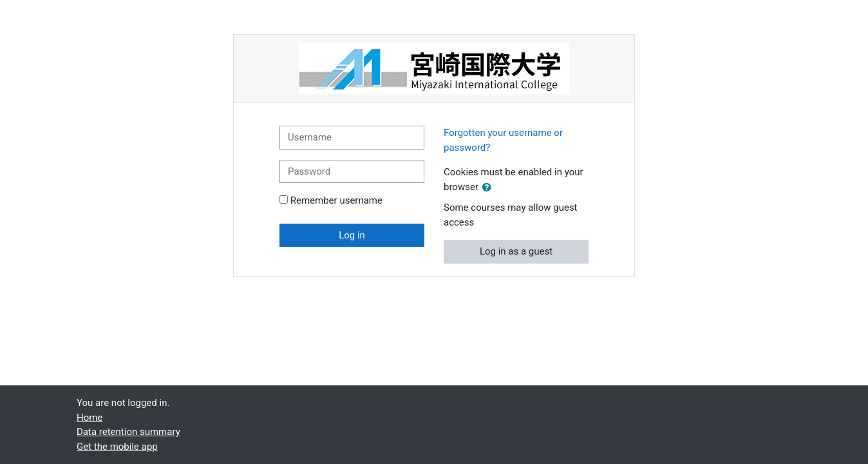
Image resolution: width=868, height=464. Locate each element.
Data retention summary (128, 432)
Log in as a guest (516, 251)
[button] (489, 188)
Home (90, 418)
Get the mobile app (117, 447)
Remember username (336, 200)
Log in (352, 235)
